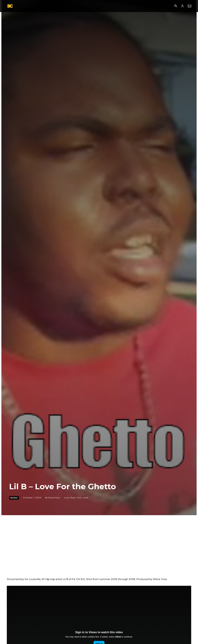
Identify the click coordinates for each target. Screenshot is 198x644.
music (14, 498)
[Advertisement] (99, 538)
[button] (176, 6)
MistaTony (54, 498)
